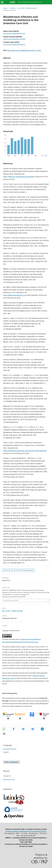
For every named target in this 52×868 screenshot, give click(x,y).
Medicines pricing (9, 779)
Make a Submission (11, 762)
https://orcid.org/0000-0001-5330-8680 (14, 39)
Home (5, 8)
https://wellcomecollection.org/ (15, 295)
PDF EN (8, 570)
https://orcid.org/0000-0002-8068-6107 (14, 45)
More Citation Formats (11, 600)
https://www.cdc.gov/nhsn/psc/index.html (19, 177)
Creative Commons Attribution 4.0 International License (26, 831)
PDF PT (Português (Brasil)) (24, 570)
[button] (6, 729)
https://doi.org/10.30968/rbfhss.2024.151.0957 (24, 50)
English (6, 752)
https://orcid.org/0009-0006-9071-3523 (14, 33)
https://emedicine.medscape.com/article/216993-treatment (25, 451)
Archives (13, 8)
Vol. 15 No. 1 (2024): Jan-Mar (27, 8)
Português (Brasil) (10, 749)
